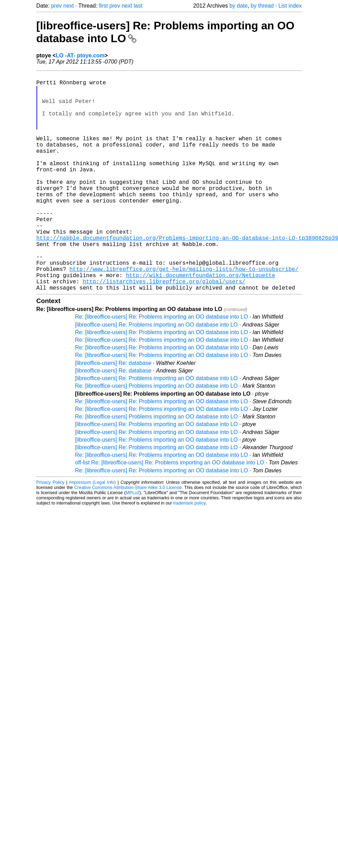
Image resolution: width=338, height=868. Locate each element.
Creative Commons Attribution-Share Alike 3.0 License (128, 536)
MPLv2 (133, 541)
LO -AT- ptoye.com (80, 55)
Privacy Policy (50, 531)
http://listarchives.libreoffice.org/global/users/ (164, 328)
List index (290, 6)
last (138, 6)
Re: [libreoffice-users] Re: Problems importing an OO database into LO (161, 365)
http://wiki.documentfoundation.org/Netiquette (200, 321)
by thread (262, 6)
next (68, 6)
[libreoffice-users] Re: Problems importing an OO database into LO (156, 373)
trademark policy (189, 551)
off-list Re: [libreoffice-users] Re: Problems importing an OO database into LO (170, 511)
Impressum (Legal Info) (92, 531)
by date (238, 6)
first (103, 6)
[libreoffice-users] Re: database (113, 411)
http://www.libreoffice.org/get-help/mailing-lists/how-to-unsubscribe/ (184, 313)
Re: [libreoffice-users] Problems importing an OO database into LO (156, 434)
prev (57, 6)
